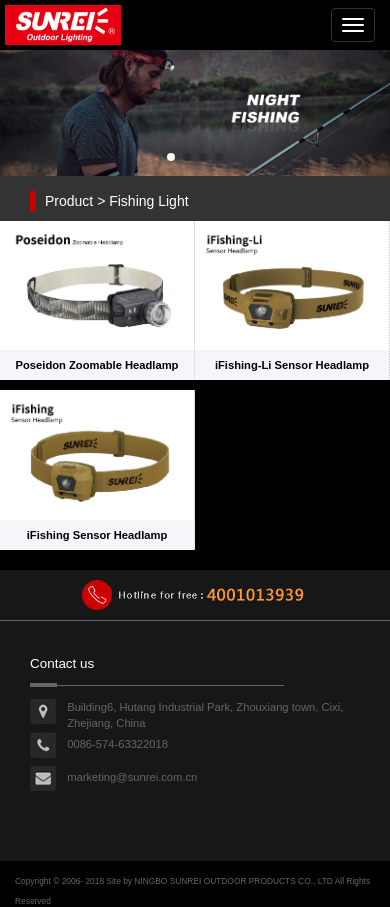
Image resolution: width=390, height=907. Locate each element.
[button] (171, 157)
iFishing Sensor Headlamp (97, 535)
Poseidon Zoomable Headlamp (97, 365)
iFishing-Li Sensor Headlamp (292, 365)
